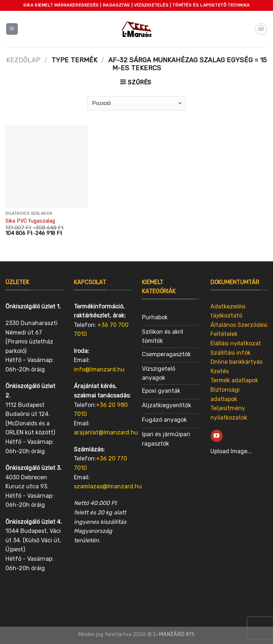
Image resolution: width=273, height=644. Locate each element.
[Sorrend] (136, 103)
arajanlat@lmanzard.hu (106, 432)
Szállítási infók (230, 353)
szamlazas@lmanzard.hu (108, 486)
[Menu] (12, 29)
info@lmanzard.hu (99, 369)
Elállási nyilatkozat (236, 343)
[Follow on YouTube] (217, 436)
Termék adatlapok (234, 380)
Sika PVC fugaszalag (30, 221)
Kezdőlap (23, 60)
